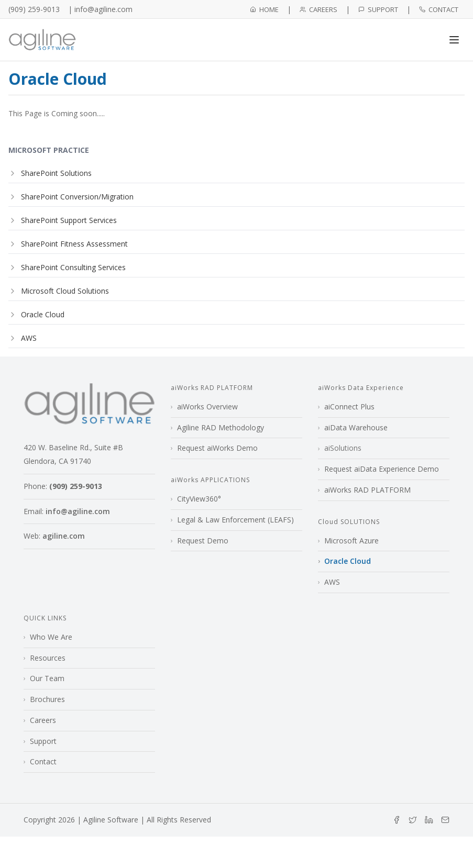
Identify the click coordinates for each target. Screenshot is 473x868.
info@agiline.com (78, 511)
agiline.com (64, 536)
